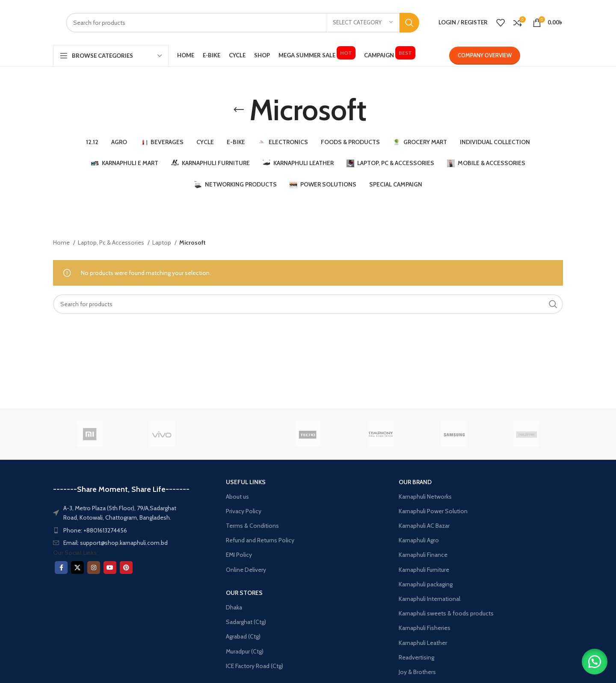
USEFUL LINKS (246, 482)
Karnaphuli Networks (425, 497)
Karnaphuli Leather (423, 643)
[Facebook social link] (61, 568)
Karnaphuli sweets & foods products (446, 613)
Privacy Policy (244, 511)
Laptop (162, 242)
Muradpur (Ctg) (245, 651)
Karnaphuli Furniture (424, 570)
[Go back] (239, 110)
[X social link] (77, 568)
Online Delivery (246, 570)
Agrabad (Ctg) (243, 636)
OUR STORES (244, 593)
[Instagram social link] (94, 568)
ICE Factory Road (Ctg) (255, 666)
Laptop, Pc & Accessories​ (112, 242)
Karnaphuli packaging (426, 584)
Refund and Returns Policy (260, 540)
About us (237, 497)
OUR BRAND (415, 482)
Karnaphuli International (429, 599)
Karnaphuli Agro (419, 540)
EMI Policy (239, 555)
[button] (595, 662)
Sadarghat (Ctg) (246, 622)
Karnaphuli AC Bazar (424, 526)
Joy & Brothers (417, 672)
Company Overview (485, 55)
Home (62, 242)
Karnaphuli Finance (423, 555)
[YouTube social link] (110, 568)
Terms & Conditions (252, 526)
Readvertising (416, 657)
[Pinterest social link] (126, 568)
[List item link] (122, 530)
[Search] (243, 23)
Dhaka (234, 607)
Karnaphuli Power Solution (433, 511)
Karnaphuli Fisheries (425, 628)
